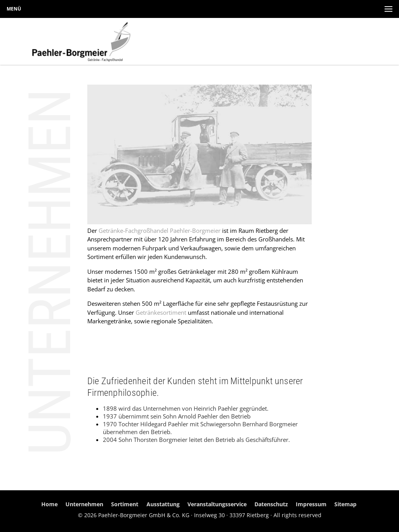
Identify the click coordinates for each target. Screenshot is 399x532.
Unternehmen (84, 504)
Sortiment (125, 504)
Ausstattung (163, 504)
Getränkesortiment (161, 312)
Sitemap (345, 504)
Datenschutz (271, 504)
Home (49, 504)
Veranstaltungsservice (217, 504)
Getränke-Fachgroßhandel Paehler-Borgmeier (160, 231)
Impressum (311, 504)
